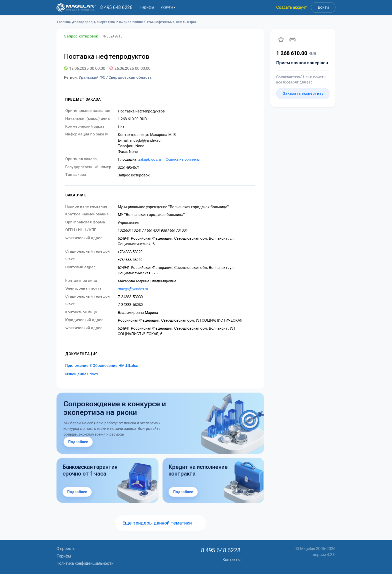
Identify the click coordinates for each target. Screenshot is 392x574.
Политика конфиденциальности (85, 563)
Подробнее (78, 442)
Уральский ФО (92, 77)
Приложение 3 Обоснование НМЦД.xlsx (101, 366)
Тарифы (147, 7)
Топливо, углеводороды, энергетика (86, 22)
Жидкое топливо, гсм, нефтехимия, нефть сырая (158, 22)
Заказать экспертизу (303, 93)
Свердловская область (130, 77)
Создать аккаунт (292, 7)
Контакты (231, 560)
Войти (323, 7)
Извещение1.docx (82, 374)
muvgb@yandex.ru (133, 289)
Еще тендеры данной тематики (160, 523)
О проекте (66, 549)
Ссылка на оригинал (183, 159)
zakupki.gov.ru (150, 159)
